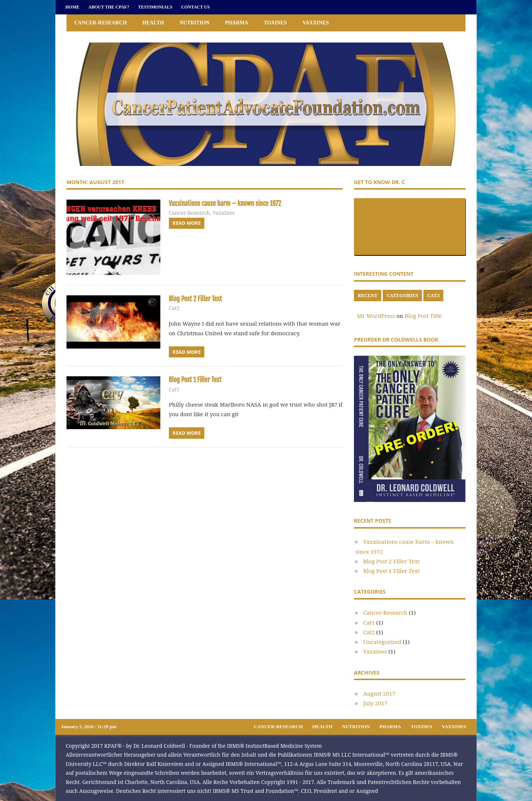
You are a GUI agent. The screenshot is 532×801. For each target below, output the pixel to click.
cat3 (433, 295)
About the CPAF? (109, 7)
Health (153, 23)
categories (402, 295)
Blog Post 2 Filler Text (199, 298)
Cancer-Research (100, 23)
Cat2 (174, 308)
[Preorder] (410, 500)
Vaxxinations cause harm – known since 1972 (233, 203)
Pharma (237, 23)
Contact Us (195, 7)
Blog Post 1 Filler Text (199, 379)
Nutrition (195, 23)
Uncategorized (382, 642)
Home (72, 7)
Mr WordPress (376, 316)
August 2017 (379, 693)
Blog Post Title (423, 316)
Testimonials (155, 7)
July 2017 (375, 703)
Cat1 (174, 389)
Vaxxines (316, 23)
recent (368, 295)
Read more (187, 223)
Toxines (275, 23)
